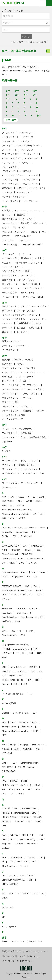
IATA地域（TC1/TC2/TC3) (14, 671)
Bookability (7, 532)
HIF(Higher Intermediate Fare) (16, 645)
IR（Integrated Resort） (13, 680)
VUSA (5, 898)
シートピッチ (27, 275)
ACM (41, 497)
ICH (41, 671)
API (35, 514)
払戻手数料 (7, 364)
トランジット (23, 332)
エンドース (7, 192)
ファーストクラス (10, 385)
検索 (43, 3)
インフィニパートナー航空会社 (17, 171)
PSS (4, 794)
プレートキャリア (10, 411)
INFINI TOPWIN (16, 676)
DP (29, 577)
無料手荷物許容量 (37, 437)
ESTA (14, 595)
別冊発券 (27, 411)
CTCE (12, 563)
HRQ (39, 653)
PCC (4, 781)
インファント (25, 163)
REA (16, 809)
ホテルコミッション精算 (14, 415)
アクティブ (28, 137)
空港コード (38, 223)
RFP (30, 821)
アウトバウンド (26, 133)
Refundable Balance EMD (25, 813)
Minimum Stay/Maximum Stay (16, 731)
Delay (42, 572)
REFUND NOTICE (10, 817)
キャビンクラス (9, 223)
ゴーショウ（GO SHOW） (33, 245)
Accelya (31, 497)
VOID (35, 894)
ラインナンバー (9, 461)
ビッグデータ (8, 381)
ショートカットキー (11, 267)
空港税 (5, 228)
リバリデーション (10, 474)
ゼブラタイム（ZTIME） (34, 297)
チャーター (7, 323)
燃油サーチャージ (10, 341)
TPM (34, 862)
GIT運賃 (29, 631)
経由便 (34, 232)
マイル (5, 429)
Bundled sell (26, 536)
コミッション (8, 240)
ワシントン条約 (9, 483)
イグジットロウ (30, 154)
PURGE (21, 794)
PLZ (30, 789)
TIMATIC (31, 857)
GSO (23, 635)
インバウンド (8, 163)
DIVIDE (5, 577)
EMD (27, 586)
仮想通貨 (6, 210)
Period (24, 781)
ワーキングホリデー (30, 483)
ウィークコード (30, 180)
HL (24, 653)
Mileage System (9, 727)
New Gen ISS (38, 745)
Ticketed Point (17, 857)
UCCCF (12, 876)
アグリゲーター (9, 141)
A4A (4, 497)
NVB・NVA (7, 753)
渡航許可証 (34, 328)
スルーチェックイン (32, 288)
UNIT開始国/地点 (10, 884)
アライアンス (27, 150)
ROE (4, 826)
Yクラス (12, 927)
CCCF (5, 550)
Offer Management (29, 763)
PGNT (38, 785)
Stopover (6, 844)
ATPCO (22, 518)
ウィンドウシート (10, 180)
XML (4, 917)
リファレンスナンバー (33, 474)
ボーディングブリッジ (12, 419)
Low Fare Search (21, 713)
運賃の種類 (7, 188)
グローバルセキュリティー (15, 232)
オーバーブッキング (11, 201)
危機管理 (21, 215)
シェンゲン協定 (9, 258)
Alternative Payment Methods (16, 514)
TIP (41, 857)
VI (18, 894)
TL (3, 862)
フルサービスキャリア (12, 389)
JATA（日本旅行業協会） (14, 694)
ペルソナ (40, 411)
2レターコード (18, 941)
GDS (13, 631)
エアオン (21, 188)
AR (42, 514)
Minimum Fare (27, 727)
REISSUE (25, 817)
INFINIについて (24, 961)
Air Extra (20, 505)
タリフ (24, 306)
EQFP (39, 590)
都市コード (7, 332)
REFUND (6, 813)
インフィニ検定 (9, 167)
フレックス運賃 (34, 389)
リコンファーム (9, 469)
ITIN (37, 680)
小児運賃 (6, 263)
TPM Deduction (9, 866)
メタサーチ (7, 442)
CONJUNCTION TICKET (13, 559)
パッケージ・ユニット (12, 372)
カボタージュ (35, 210)
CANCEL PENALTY (10, 546)
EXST (40, 595)
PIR (4, 789)
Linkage (6, 713)
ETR (31, 595)
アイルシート (8, 133)
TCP (4, 857)
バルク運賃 (30, 368)
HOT (31, 653)
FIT (42, 617)
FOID (18, 621)
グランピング (19, 228)
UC (3, 876)
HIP (35, 649)
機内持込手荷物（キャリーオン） (18, 219)
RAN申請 (6, 809)
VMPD (26, 894)
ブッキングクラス (10, 394)
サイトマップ (8, 961)
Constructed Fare (35, 559)
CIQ (39, 550)
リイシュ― (7, 465)
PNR (38, 789)
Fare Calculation (9, 617)
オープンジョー (32, 201)
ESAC (5, 595)
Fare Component (29, 617)
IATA (4, 667)
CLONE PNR (27, 554)
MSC (4, 735)
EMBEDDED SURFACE (12, 586)
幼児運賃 (6, 451)
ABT (12, 497)
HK (17, 653)
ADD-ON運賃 (8, 501)
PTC (12, 794)
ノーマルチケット (10, 350)
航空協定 (6, 236)
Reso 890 (20, 821)
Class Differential (10, 554)
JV (31, 694)
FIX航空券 (7, 621)
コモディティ (25, 240)
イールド (33, 175)
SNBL (32, 835)
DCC (34, 572)
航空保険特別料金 (23, 236)
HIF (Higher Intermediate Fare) (16, 649)
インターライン (32, 158)
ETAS (23, 595)
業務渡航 (25, 223)
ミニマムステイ (9, 437)
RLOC (38, 821)
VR (43, 894)
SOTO (13, 839)
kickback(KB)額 (9, 703)
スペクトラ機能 (30, 284)
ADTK (39, 501)
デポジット (7, 328)
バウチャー (22, 364)
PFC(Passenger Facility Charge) (16, 785)
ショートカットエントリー (27, 263)
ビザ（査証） (8, 377)
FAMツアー (7, 609)
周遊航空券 (26, 258)
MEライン (24, 722)
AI (11, 505)
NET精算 (24, 745)
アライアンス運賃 (10, 154)
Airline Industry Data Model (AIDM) (18, 510)
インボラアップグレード (14, 175)
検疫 (44, 232)
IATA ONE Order (18, 667)
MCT (13, 722)
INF (4, 676)
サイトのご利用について (14, 956)
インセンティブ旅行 (11, 158)
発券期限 (6, 360)
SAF (4, 835)
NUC (38, 749)
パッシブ (31, 372)
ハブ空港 (29, 360)
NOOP (16, 749)
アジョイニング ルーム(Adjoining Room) (21, 146)
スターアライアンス (26, 280)
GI (20, 631)
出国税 (38, 258)
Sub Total (31, 844)
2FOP (5, 941)
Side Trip (14, 835)
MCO (4, 722)
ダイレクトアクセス (26, 311)
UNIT (31, 880)
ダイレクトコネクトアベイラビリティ (20, 315)
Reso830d (7, 821)
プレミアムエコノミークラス (16, 406)
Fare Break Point (23, 613)
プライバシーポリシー (33, 951)
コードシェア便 (9, 245)
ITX (25, 684)
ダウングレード (36, 319)
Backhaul (6, 528)
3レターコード (36, 941)
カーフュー (7, 215)
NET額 (13, 745)
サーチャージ (25, 254)
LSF (34, 713)
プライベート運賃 (10, 402)
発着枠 (18, 360)
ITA (30, 680)
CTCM (22, 563)
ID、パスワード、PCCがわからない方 (30, 42)
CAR (25, 546)
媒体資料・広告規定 (11, 951)
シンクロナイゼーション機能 (16, 271)
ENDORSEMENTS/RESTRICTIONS (17, 590)
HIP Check (7, 653)
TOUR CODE (22, 862)
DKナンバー (18, 577)
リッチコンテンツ (29, 469)
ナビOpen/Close (49, 3)
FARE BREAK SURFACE (27, 609)
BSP (34, 532)
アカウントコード (10, 137)
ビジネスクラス (26, 377)
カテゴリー (20, 210)
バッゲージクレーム (11, 368)
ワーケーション (9, 487)
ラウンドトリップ (29, 461)
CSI (4, 563)
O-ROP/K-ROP (9, 771)
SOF (4, 839)
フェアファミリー (31, 385)
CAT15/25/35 (37, 546)
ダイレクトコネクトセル (14, 319)
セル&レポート (28, 293)
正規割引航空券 (9, 293)
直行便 (38, 323)
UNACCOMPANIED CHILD (14, 880)
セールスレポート (10, 297)
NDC (4, 745)
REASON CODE (29, 809)
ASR (4, 518)
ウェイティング (30, 184)
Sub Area (19, 844)
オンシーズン (23, 192)
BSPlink (5, 536)
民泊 (23, 437)
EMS (36, 586)
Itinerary (6, 684)
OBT (15, 763)
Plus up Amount (17, 789)
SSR (41, 839)
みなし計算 (26, 433)
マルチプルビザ (9, 433)
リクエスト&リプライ (27, 465)
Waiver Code (8, 908)
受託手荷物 (7, 280)
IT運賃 (17, 684)
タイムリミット (9, 306)
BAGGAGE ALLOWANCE (25, 528)
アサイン (25, 141)
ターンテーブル (38, 306)
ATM (12, 518)
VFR (11, 894)
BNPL (43, 528)
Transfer (24, 866)
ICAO (33, 671)
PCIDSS (14, 781)
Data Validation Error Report (15, 572)
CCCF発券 (16, 550)
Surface (6, 848)
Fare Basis (7, 613)
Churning (29, 550)
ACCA (21, 497)
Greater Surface (9, 635)
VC (3, 894)
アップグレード (9, 150)
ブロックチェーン (10, 398)
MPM (36, 731)
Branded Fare (22, 532)
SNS (41, 835)
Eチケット (7, 599)
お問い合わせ (33, 956)
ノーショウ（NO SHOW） (14, 346)
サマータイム (8, 254)
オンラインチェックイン (14, 197)
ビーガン (23, 381)
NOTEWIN (28, 749)
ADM (20, 501)
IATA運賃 (33, 667)
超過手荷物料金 (24, 323)
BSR (15, 536)
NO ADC (6, 749)
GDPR (5, 631)
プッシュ (27, 398)
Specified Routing (27, 839)
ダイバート (7, 311)
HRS (4, 658)
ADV (4, 505)
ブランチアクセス (31, 394)
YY (3, 927)
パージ (43, 372)
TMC (11, 862)
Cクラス (32, 563)
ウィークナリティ (10, 184)
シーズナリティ (9, 275)
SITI (24, 835)
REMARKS (38, 817)
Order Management (26, 767)
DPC (36, 577)
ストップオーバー (10, 284)
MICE (35, 722)
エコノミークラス (37, 188)
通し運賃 (21, 328)
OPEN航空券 (8, 767)
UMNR (22, 876)
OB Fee (5, 763)
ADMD (29, 501)
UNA (31, 876)
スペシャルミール (10, 288)
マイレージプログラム (23, 429)
